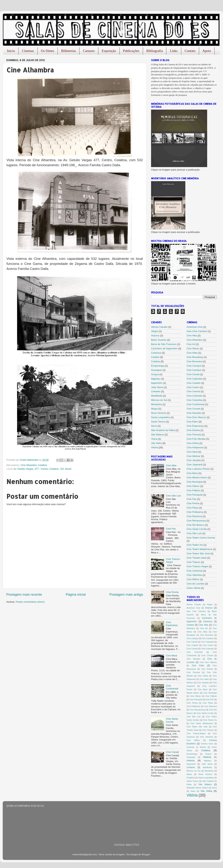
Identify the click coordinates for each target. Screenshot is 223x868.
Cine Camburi (194, 370)
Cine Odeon (193, 486)
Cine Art (191, 344)
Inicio (11, 51)
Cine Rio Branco (195, 525)
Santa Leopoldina (161, 417)
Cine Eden (192, 422)
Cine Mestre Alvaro (197, 477)
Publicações (131, 51)
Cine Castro (193, 387)
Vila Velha (156, 443)
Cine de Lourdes (196, 584)
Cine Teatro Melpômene (200, 549)
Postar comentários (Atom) (30, 602)
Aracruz (155, 336)
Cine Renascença (196, 521)
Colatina (42, 465)
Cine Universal (195, 571)
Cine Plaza (193, 508)
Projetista (191, 778)
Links (174, 51)
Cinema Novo (207, 744)
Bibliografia (155, 51)
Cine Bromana (194, 361)
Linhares (156, 391)
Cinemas (28, 51)
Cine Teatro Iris (195, 545)
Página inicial (76, 594)
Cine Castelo (194, 383)
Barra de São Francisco (164, 344)
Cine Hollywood (195, 447)
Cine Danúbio (194, 413)
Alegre (155, 331)
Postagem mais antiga (126, 594)
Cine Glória (193, 443)
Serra (154, 426)
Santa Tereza (158, 422)
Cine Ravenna (194, 516)
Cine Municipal (195, 482)
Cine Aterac (193, 348)
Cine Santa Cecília (172, 720)
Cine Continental (172, 687)
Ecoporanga (158, 366)
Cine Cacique (194, 366)
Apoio (207, 51)
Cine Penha (172, 592)
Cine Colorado (194, 396)
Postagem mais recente (24, 594)
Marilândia (157, 396)
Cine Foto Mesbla (196, 439)
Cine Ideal (192, 452)
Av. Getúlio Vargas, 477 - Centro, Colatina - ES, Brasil (42, 469)
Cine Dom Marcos (196, 417)
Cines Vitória (194, 588)
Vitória (154, 447)
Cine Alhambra (29, 465)
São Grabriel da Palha (163, 430)
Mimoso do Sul (159, 400)
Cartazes (89, 51)
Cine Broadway (195, 357)
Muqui (154, 409)
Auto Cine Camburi (197, 331)
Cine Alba (171, 465)
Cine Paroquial (195, 495)
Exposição (109, 51)
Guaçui (155, 374)
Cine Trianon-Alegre (197, 566)
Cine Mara (171, 656)
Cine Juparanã (195, 465)
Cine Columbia (195, 400)
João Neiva (157, 387)
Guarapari (156, 370)
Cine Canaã (172, 752)
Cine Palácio (194, 490)
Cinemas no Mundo (196, 747)
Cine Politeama (195, 512)
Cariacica (156, 353)
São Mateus (158, 435)
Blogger (146, 854)
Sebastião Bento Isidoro (197, 788)
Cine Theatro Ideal (197, 558)
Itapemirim (157, 383)
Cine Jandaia (194, 460)
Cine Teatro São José (198, 553)
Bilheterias (69, 51)
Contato (190, 51)
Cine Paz (171, 529)
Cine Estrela (193, 430)
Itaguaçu (156, 379)
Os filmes (48, 51)
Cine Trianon (194, 562)
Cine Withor (193, 579)
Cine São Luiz (173, 496)
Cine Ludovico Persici (198, 469)
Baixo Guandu (159, 340)
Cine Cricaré (193, 409)
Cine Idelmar (194, 456)
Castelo (155, 357)
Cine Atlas (192, 353)
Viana (154, 439)
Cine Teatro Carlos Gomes (201, 538)
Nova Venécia (159, 413)
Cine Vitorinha (194, 575)
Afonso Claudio (159, 327)
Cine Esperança (172, 624)
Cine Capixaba (195, 379)
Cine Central (193, 391)
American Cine (195, 327)
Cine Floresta (194, 435)
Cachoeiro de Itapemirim (164, 348)
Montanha (156, 404)
